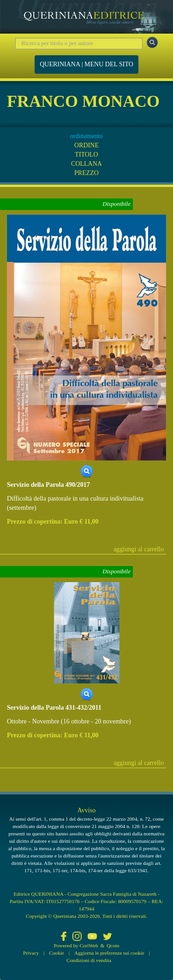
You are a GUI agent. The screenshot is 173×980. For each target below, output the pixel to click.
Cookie (57, 953)
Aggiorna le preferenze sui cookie (109, 953)
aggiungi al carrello (139, 549)
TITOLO (86, 155)
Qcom (113, 945)
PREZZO (86, 173)
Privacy (31, 953)
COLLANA (86, 164)
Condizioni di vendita (89, 960)
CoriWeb (89, 945)
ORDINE (86, 145)
